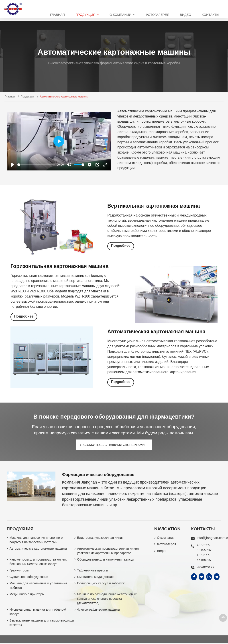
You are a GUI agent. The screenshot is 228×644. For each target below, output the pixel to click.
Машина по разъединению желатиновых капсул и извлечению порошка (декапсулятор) (107, 600)
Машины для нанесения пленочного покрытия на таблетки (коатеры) (37, 540)
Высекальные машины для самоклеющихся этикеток (30, 624)
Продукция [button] (86, 15)
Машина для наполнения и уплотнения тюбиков (39, 587)
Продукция (27, 97)
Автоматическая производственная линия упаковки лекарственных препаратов (108, 551)
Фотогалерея (157, 15)
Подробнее (121, 246)
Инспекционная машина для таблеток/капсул (38, 613)
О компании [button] (121, 15)
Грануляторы (19, 571)
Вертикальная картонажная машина (155, 206)
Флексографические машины (99, 611)
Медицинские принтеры (27, 595)
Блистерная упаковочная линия (101, 538)
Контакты (210, 15)
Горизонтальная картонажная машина (61, 266)
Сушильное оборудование (29, 578)
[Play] (13, 165)
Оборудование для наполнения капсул (106, 560)
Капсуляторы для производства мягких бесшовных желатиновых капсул (39, 562)
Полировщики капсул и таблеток (101, 584)
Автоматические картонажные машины (39, 549)
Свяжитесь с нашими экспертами (114, 445)
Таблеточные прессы (93, 571)
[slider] (36, 165)
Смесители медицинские (96, 578)
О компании (166, 538)
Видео (185, 15)
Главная (57, 15)
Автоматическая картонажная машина (158, 331)
